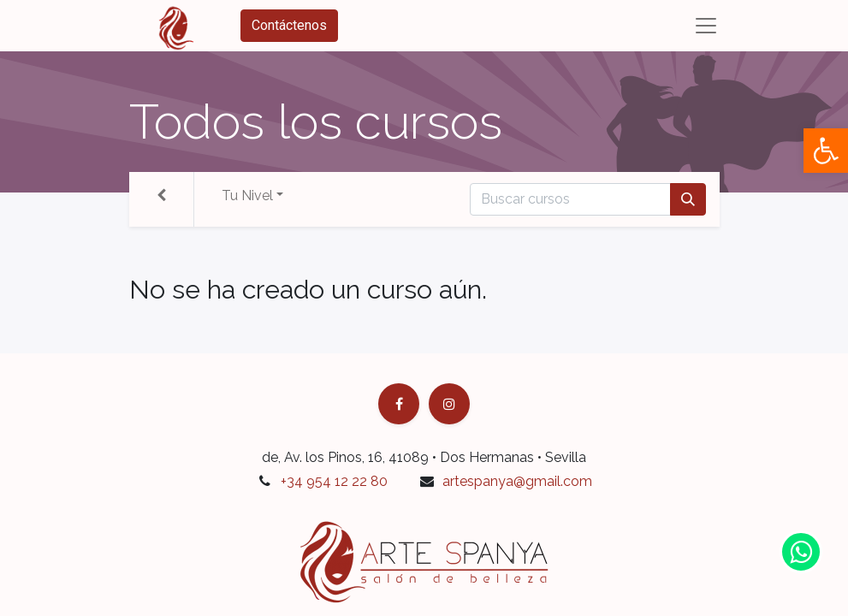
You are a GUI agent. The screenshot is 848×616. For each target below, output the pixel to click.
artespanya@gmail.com (517, 481)
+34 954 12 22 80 (334, 481)
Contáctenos (289, 25)
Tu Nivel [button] (247, 195)
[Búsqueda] (688, 199)
